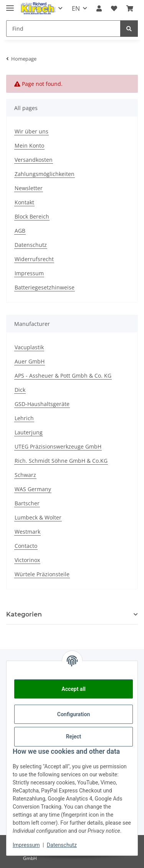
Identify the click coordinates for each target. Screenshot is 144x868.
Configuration (74, 714)
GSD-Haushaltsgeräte (42, 404)
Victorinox (27, 560)
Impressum (29, 273)
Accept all (73, 689)
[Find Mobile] (63, 29)
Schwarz (25, 475)
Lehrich (24, 418)
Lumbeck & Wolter (38, 517)
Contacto (26, 546)
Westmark (27, 532)
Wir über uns (31, 131)
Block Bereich (32, 216)
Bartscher (27, 503)
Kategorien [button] (24, 614)
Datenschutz (31, 245)
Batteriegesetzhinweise (45, 287)
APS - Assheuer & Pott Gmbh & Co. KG (63, 376)
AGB (20, 231)
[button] (99, 8)
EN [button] (76, 8)
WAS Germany (33, 489)
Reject (74, 736)
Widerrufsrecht (34, 259)
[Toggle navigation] (10, 5)
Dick (20, 390)
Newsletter (29, 188)
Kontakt (24, 202)
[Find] (129, 29)
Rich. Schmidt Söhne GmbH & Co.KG (61, 461)
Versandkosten (34, 160)
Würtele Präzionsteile (42, 574)
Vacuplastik (29, 347)
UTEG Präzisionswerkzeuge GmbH (58, 446)
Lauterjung (29, 432)
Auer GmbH (30, 361)
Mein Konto (29, 145)
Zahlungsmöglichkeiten (45, 174)
